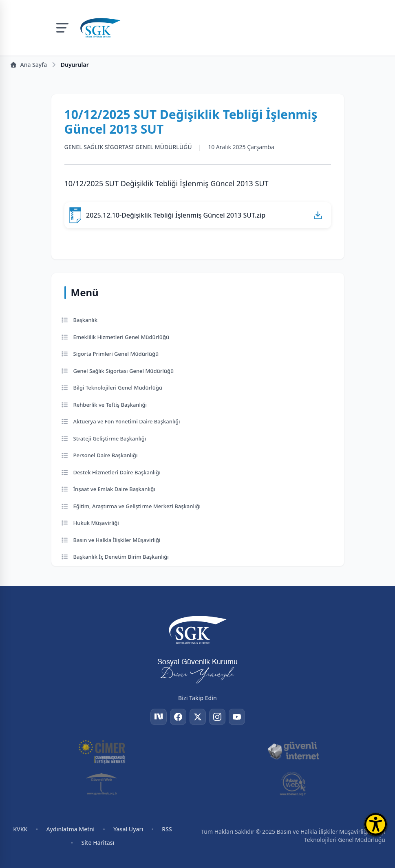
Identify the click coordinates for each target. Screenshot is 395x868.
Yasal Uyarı (128, 829)
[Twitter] (198, 717)
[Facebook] (178, 717)
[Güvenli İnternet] (293, 751)
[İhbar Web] (293, 784)
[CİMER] (102, 751)
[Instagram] (217, 717)
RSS (167, 829)
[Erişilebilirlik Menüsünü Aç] (376, 824)
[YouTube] (237, 717)
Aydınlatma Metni (70, 829)
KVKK (20, 829)
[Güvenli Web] (102, 784)
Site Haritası (98, 843)
